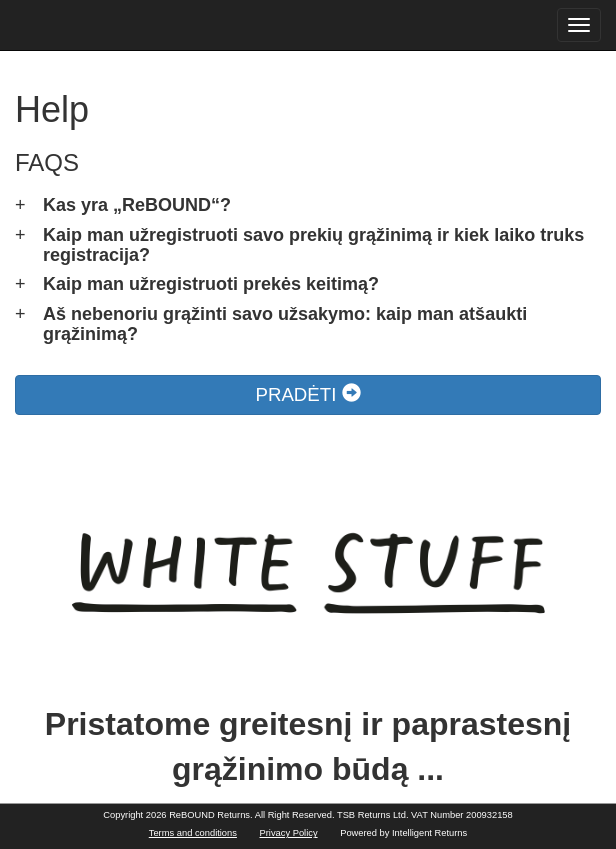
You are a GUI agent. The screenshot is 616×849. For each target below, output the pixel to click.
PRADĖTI (307, 394)
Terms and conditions (193, 833)
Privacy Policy (289, 833)
